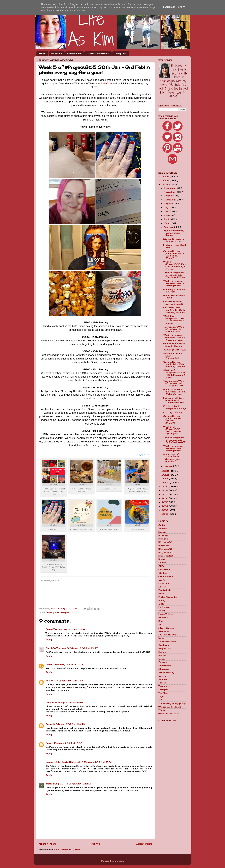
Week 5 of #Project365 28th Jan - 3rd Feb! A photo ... (173, 430)
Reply (49, 640)
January (168, 466)
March (168, 223)
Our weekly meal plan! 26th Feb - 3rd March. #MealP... (174, 255)
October (169, 196)
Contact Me (74, 54)
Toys (161, 696)
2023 (165, 471)
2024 (165, 185)
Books (162, 559)
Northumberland (167, 642)
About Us (57, 54)
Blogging (163, 539)
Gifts (161, 604)
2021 (165, 479)
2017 (165, 494)
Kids (161, 621)
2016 (165, 498)
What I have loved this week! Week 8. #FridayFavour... (174, 283)
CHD (161, 566)
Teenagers (164, 686)
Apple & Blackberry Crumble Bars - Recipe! (174, 233)
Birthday (163, 535)
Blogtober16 (165, 542)
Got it (181, 7)
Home (43, 54)
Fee (48, 681)
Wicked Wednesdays (170, 707)
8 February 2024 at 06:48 (69, 724)
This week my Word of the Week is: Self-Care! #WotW (174, 440)
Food (161, 594)
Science (163, 662)
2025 (166, 181)
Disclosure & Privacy (98, 54)
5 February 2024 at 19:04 (68, 665)
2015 (165, 502)
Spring (162, 676)
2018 (165, 490)
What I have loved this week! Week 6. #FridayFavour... (174, 392)
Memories (164, 631)
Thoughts (163, 690)
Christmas (164, 570)
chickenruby (52, 784)
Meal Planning (166, 628)
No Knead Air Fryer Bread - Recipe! (174, 345)
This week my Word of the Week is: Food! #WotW (174, 329)
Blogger (119, 861)
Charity (162, 563)
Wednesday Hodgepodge (172, 703)
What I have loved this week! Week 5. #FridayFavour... (174, 448)
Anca (49, 703)
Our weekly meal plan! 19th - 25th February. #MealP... (175, 310)
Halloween (164, 607)
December (170, 188)
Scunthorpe (165, 666)
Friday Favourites (168, 597)
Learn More (169, 7)
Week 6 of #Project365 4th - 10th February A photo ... (174, 374)
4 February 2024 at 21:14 (70, 629)
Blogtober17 (165, 546)
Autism (162, 525)
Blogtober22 (166, 556)
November (170, 192)
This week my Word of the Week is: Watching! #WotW (174, 275)
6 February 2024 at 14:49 (68, 703)
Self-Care (106, 84)
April (167, 219)
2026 (166, 177)
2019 (165, 487)
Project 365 (68, 613)
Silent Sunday (166, 672)
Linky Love (121, 54)
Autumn (163, 528)
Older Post (144, 844)
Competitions (166, 576)
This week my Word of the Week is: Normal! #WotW (174, 383)
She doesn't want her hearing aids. (173, 303)
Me (160, 624)
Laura (49, 665)
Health (162, 611)
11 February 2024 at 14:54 (67, 743)
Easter (162, 587)
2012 (165, 514)
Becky (49, 724)
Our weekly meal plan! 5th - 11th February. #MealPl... (173, 420)
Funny (162, 600)
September (170, 200)
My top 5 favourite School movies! (174, 240)
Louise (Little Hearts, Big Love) (63, 762)
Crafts (162, 580)
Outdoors (164, 645)
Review (162, 655)
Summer (163, 679)
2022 (165, 475)
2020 (166, 483)
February (169, 227)
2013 (165, 510)
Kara (48, 743)
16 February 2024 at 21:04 (97, 762)
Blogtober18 (165, 549)
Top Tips (163, 693)
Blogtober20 (166, 552)
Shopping (164, 669)
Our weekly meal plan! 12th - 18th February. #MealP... (175, 364)
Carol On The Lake (56, 648)
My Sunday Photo (169, 635)
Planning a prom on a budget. (174, 291)
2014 (165, 506)
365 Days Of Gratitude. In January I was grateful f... (172, 458)
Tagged (162, 683)
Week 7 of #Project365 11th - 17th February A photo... (174, 320)
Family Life (54, 613)
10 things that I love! (175, 350)
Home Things (166, 614)
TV (160, 700)
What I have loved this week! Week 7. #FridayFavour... (174, 337)
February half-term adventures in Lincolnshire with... (174, 400)
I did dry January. (173, 412)
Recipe (162, 652)
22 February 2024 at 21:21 (75, 784)
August (168, 204)
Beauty (162, 532)
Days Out (164, 583)
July (166, 207)
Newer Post (47, 844)
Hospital (163, 618)
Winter (162, 710)
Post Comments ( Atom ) (68, 850)
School (162, 659)
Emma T (50, 629)
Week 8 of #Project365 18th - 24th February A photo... (175, 265)
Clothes (163, 573)
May (167, 215)
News (161, 638)
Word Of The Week (169, 714)
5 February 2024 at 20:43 (67, 681)
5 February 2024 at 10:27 (82, 648)
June (167, 211)
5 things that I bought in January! (175, 407)
